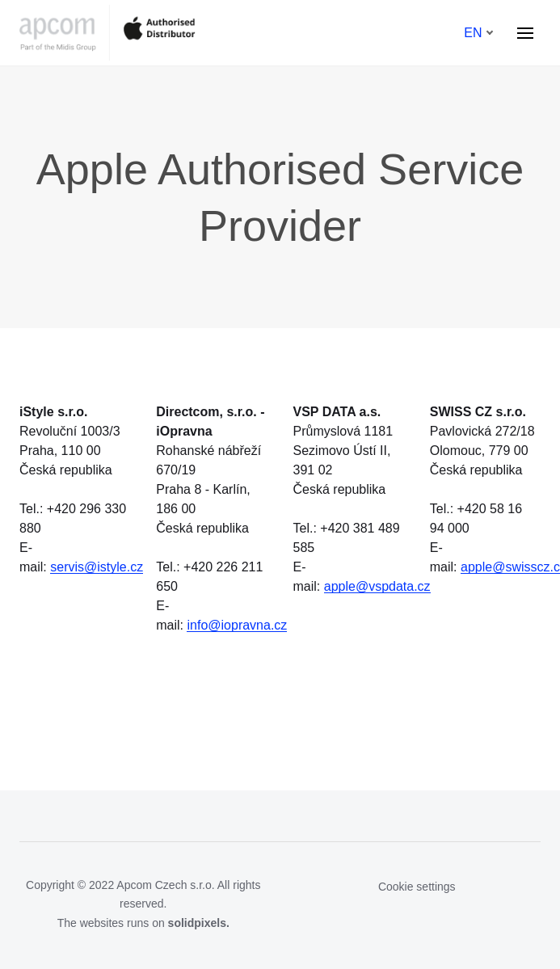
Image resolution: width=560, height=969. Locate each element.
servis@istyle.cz (97, 567)
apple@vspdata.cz (377, 586)
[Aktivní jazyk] (479, 33)
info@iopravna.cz (237, 625)
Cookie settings (417, 887)
